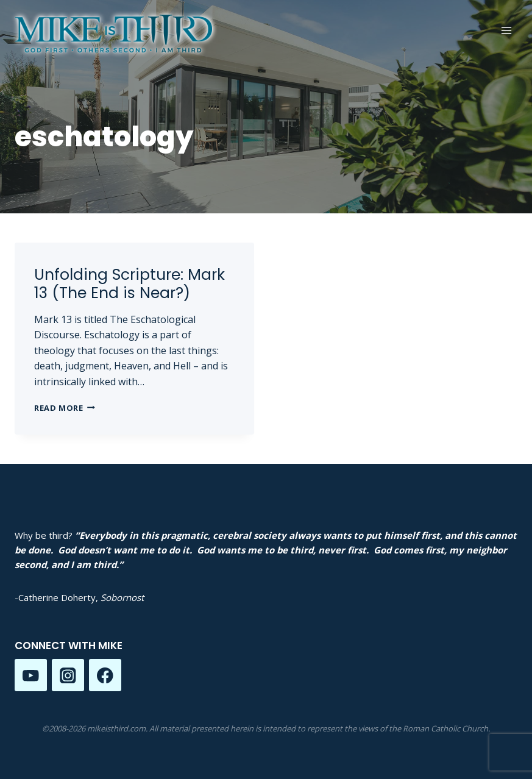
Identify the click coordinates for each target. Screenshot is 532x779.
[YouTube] (31, 675)
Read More (65, 408)
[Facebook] (105, 675)
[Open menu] (506, 30)
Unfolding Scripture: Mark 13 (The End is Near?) (129, 284)
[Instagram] (68, 675)
